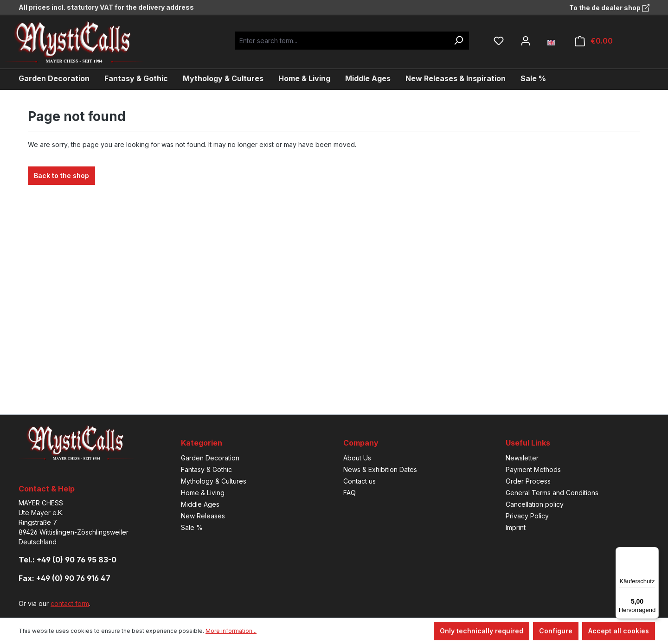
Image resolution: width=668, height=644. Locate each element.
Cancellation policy (535, 504)
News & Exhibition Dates (380, 469)
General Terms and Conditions (552, 493)
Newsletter (522, 458)
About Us (357, 458)
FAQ (350, 493)
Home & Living (203, 493)
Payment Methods (533, 469)
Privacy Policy (527, 516)
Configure (556, 631)
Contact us (360, 481)
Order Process (528, 481)
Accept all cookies (619, 631)
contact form (70, 603)
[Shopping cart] (594, 41)
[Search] (458, 41)
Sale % (192, 527)
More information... (231, 631)
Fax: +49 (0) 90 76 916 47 (64, 578)
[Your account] (526, 41)
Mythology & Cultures (214, 481)
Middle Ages (200, 504)
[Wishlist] (499, 41)
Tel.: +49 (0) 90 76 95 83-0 (67, 560)
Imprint (516, 527)
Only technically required (482, 631)
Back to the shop (61, 175)
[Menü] (653, 553)
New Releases (203, 516)
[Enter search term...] (342, 41)
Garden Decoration (210, 458)
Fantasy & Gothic (206, 469)
